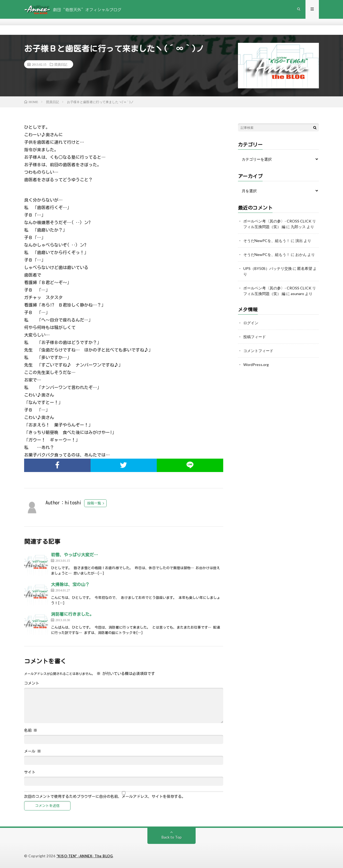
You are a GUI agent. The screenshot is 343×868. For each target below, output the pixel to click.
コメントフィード (258, 351)
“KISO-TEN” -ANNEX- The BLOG (85, 856)
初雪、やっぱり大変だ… (74, 555)
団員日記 (61, 64)
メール (33, 751)
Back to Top (172, 837)
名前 (31, 730)
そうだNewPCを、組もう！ (267, 241)
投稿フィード (255, 337)
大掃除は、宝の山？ (70, 584)
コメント (32, 683)
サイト (30, 772)
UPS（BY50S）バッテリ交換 (268, 268)
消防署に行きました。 (72, 614)
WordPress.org (256, 365)
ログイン (251, 323)
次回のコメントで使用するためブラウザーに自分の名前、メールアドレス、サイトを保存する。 (105, 797)
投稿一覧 (94, 503)
